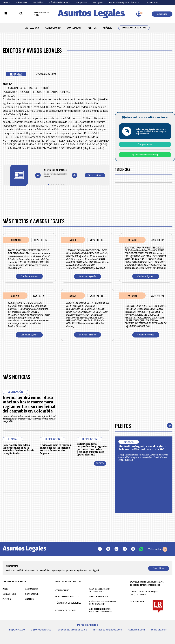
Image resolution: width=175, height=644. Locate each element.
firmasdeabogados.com (108, 630)
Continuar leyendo (29, 276)
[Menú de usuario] (139, 14)
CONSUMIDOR (74, 28)
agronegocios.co (41, 630)
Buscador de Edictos (134, 28)
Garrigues (98, 2)
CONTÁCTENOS (63, 590)
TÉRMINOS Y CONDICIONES (68, 603)
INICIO (5, 589)
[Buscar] (21, 14)
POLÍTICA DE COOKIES (66, 610)
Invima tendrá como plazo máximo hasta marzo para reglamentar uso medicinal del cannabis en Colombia (29, 404)
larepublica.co (16, 630)
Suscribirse (162, 14)
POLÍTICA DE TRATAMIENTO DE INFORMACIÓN (102, 603)
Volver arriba (158, 549)
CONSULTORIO (53, 28)
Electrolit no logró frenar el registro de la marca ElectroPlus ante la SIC (142, 448)
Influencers (22, 2)
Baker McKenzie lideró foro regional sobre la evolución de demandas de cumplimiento (18, 449)
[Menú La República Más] (5, 14)
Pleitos (123, 426)
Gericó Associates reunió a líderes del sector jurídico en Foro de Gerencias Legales (56, 449)
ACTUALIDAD (32, 28)
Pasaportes (81, 2)
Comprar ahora (145, 144)
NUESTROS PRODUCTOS (67, 596)
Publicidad (38, 2)
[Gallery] (56, 173)
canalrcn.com (137, 630)
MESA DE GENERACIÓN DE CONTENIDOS (99, 590)
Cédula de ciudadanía (59, 2)
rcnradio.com (159, 630)
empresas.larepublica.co (72, 630)
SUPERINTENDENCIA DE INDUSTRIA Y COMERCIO (100, 610)
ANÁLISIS (107, 28)
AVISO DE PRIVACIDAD (99, 596)
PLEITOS (92, 28)
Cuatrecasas (152, 2)
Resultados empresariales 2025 (124, 2)
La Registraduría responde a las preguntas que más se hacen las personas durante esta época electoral (92, 449)
